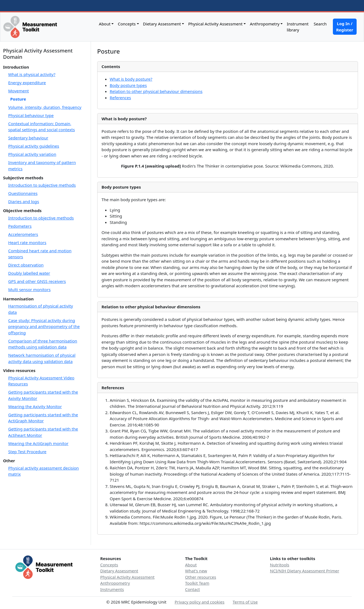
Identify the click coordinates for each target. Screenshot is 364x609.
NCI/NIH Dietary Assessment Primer (305, 571)
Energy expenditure (27, 83)
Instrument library (298, 27)
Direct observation (26, 265)
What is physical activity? (32, 74)
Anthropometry (265, 24)
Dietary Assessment (162, 24)
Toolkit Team (197, 583)
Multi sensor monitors (29, 289)
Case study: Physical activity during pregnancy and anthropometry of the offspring (44, 327)
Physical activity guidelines (34, 146)
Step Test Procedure (27, 452)
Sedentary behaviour (28, 138)
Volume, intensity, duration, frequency (45, 107)
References (120, 98)
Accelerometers (23, 234)
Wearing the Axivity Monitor (35, 406)
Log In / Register (345, 27)
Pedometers (20, 226)
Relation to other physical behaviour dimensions (156, 91)
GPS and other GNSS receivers (37, 281)
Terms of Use (245, 602)
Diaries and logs (24, 201)
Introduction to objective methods (41, 218)
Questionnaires (23, 193)
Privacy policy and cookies (200, 602)
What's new (196, 571)
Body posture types (128, 85)
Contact (193, 589)
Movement (19, 91)
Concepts (127, 24)
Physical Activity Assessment (215, 24)
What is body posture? (131, 79)
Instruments (112, 589)
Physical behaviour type (31, 115)
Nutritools (280, 565)
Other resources (201, 577)
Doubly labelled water (29, 273)
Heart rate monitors (27, 242)
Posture (18, 99)
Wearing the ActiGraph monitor (38, 443)
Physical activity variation (32, 154)
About (105, 24)
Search (320, 24)
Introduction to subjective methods (42, 185)
